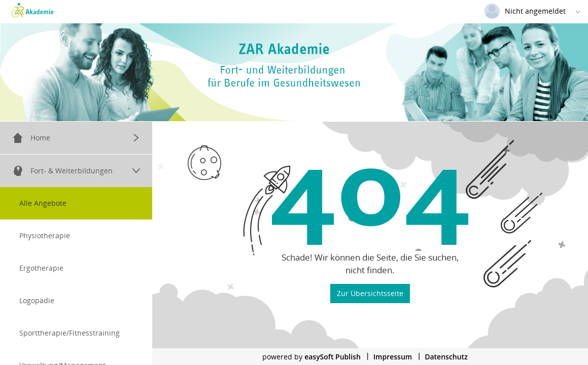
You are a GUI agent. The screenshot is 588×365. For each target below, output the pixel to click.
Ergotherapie (41, 268)
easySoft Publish (333, 357)
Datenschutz (446, 357)
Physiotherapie (45, 235)
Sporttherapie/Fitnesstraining (70, 333)
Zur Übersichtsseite (370, 293)
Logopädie (37, 300)
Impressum (393, 357)
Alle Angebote (43, 203)
